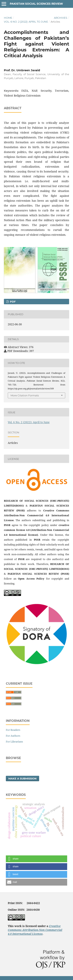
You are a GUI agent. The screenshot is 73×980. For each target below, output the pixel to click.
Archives (61, 18)
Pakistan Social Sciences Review (36, 4)
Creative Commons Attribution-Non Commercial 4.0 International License (35, 930)
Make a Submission (22, 779)
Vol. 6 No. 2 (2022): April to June (26, 22)
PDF (12, 302)
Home (8, 18)
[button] (36, 859)
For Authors (13, 736)
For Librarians (14, 742)
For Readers (13, 730)
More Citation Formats (25, 395)
